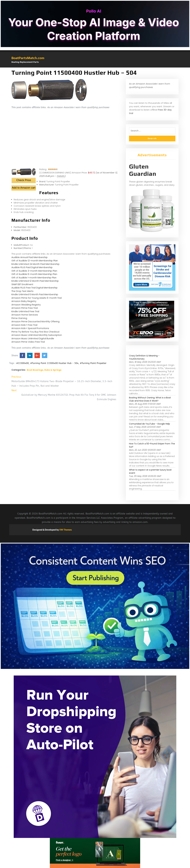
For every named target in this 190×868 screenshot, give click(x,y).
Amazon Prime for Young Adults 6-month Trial (37, 298)
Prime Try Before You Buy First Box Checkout (35, 332)
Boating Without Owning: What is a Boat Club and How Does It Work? (150, 399)
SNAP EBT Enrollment (22, 284)
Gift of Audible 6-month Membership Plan (34, 274)
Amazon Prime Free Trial (25, 308)
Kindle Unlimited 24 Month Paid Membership (35, 264)
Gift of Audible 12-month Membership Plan (35, 261)
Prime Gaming (19, 318)
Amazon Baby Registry (24, 301)
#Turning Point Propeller (93, 363)
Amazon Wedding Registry (26, 305)
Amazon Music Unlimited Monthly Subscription (37, 335)
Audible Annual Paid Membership (30, 257)
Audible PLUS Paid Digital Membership (32, 267)
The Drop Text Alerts (22, 291)
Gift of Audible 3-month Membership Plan (34, 271)
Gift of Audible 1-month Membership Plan (34, 278)
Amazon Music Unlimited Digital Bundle (33, 338)
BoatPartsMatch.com (28, 58)
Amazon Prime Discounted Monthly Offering (35, 321)
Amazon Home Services (25, 315)
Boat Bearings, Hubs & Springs (44, 370)
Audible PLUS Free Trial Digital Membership (34, 288)
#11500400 (23, 363)
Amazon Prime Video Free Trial (28, 342)
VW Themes (65, 530)
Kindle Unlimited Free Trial (25, 311)
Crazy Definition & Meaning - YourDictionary (144, 357)
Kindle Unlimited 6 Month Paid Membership (35, 294)
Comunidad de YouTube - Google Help (150, 424)
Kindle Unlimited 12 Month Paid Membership (35, 281)
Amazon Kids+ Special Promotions (30, 328)
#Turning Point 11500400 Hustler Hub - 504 (54, 363)
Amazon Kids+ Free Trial (24, 325)
